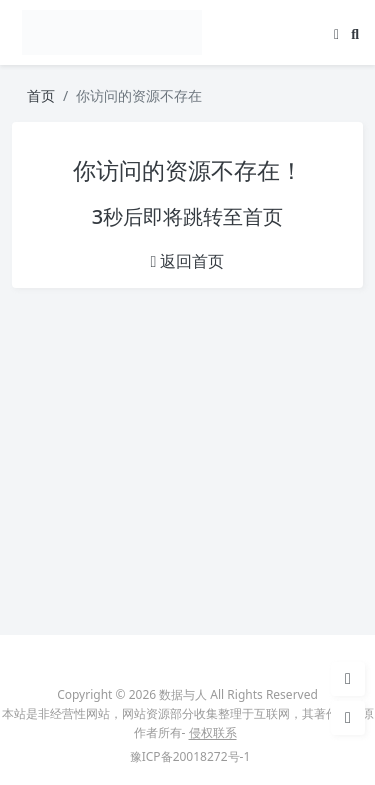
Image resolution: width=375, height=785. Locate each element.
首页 (41, 95)
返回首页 (187, 261)
